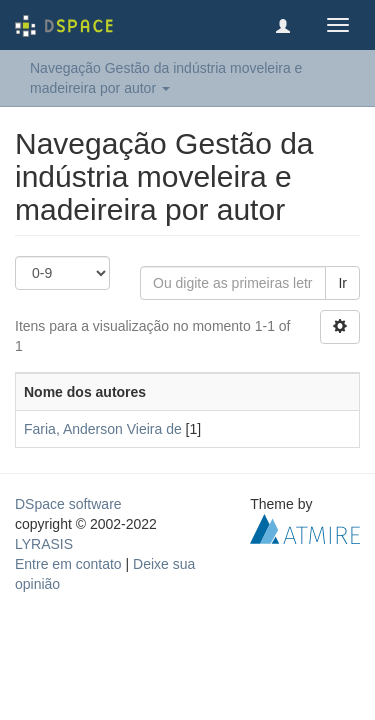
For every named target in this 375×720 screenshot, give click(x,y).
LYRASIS (44, 544)
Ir (342, 283)
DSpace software (68, 504)
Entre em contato (68, 564)
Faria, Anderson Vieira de (103, 429)
